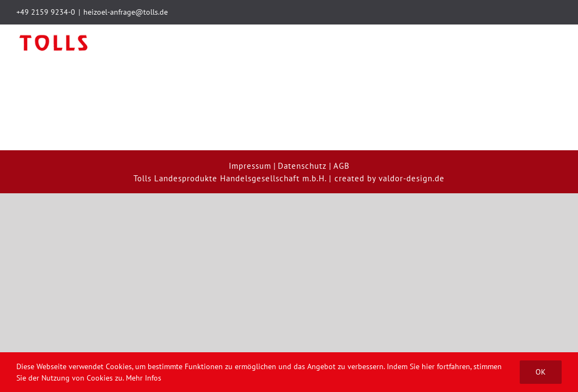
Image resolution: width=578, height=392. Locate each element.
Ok (541, 372)
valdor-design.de (412, 144)
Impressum (250, 131)
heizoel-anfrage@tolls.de (126, 12)
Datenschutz (302, 131)
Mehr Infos (144, 378)
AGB (342, 131)
